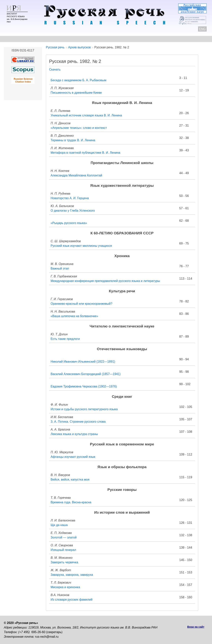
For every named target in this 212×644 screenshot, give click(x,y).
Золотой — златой (64, 537)
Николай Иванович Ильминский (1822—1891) (83, 362)
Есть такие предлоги (65, 339)
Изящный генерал (63, 550)
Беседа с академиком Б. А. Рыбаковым (78, 80)
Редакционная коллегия (151, 39)
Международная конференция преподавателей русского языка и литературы (105, 281)
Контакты (35, 39)
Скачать (55, 69)
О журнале (12, 39)
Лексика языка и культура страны (74, 434)
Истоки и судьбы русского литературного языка (84, 409)
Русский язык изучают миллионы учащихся (81, 246)
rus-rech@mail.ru (47, 637)
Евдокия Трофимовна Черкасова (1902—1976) (84, 386)
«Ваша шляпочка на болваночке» (74, 316)
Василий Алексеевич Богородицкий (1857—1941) (86, 374)
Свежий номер (81, 39)
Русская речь (55, 47)
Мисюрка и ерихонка (65, 587)
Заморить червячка (64, 562)
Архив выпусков (113, 39)
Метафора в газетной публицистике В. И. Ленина (85, 153)
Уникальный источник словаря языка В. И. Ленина (86, 115)
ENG (202, 29)
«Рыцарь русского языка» (69, 223)
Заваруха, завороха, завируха (72, 575)
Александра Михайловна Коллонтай (76, 175)
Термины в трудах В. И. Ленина (73, 140)
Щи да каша (59, 525)
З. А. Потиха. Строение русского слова (78, 422)
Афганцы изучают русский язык (73, 457)
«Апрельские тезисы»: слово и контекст (79, 128)
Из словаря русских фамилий (72, 600)
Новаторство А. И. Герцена (70, 198)
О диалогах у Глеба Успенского (73, 211)
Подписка (184, 39)
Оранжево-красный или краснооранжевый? (81, 304)
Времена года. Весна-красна (71, 502)
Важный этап (60, 268)
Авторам (56, 39)
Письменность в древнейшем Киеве (76, 93)
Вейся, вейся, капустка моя (70, 480)
